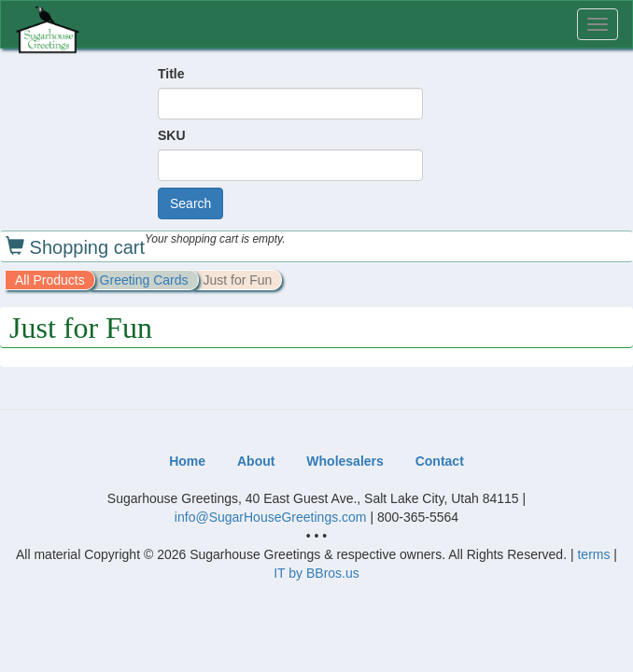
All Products (50, 280)
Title (171, 74)
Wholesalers (345, 461)
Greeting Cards (144, 280)
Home (187, 461)
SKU (172, 135)
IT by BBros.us (316, 573)
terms (593, 554)
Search (190, 203)
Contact (440, 461)
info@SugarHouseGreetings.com (271, 517)
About (256, 461)
